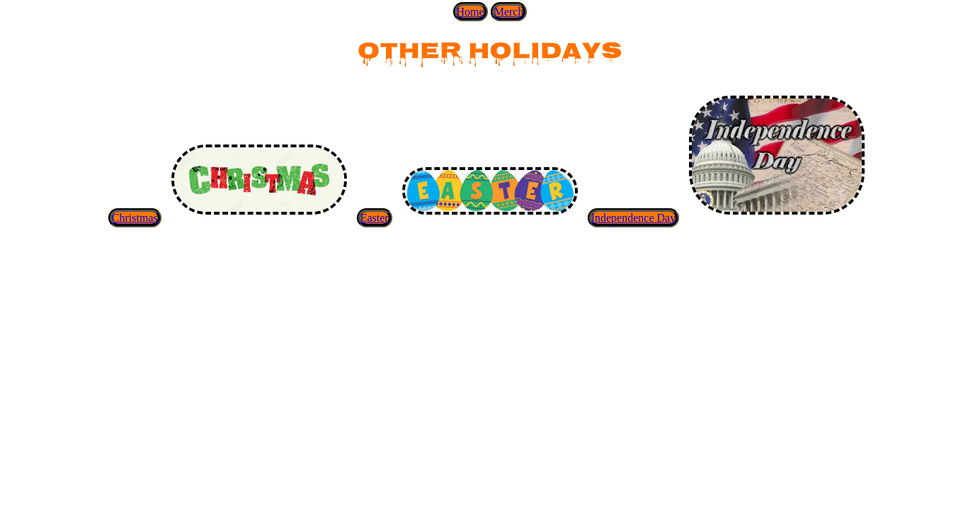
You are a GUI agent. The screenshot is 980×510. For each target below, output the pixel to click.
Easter (375, 218)
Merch (509, 12)
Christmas (135, 218)
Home (471, 12)
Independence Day (634, 218)
